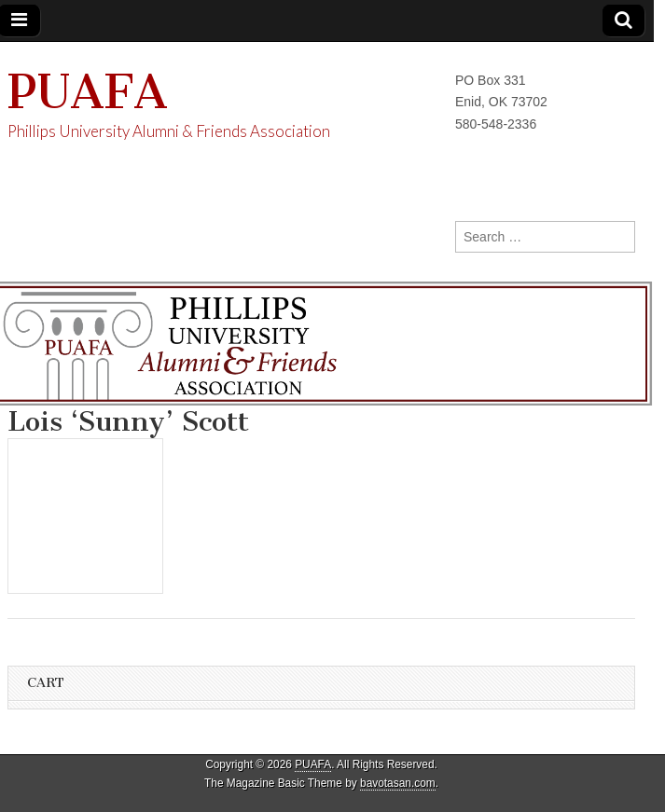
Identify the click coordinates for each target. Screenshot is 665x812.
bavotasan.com (398, 783)
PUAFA (88, 92)
